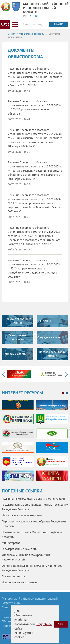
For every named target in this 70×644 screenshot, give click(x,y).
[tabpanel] (35, 442)
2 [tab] (67, 393)
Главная (11, 34)
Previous (4, 374)
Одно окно (44, 321)
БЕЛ (36, 16)
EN (30, 16)
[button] (15, 24)
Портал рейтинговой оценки (52, 354)
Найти (59, 24)
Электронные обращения (18, 338)
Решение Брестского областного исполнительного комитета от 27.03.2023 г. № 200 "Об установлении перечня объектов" (35, 108)
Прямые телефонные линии (18, 321)
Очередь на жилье (49, 338)
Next (66, 374)
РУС (25, 16)
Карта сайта (10, 617)
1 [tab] (63, 393)
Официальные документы (32, 34)
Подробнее (44, 624)
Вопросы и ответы (15, 354)
